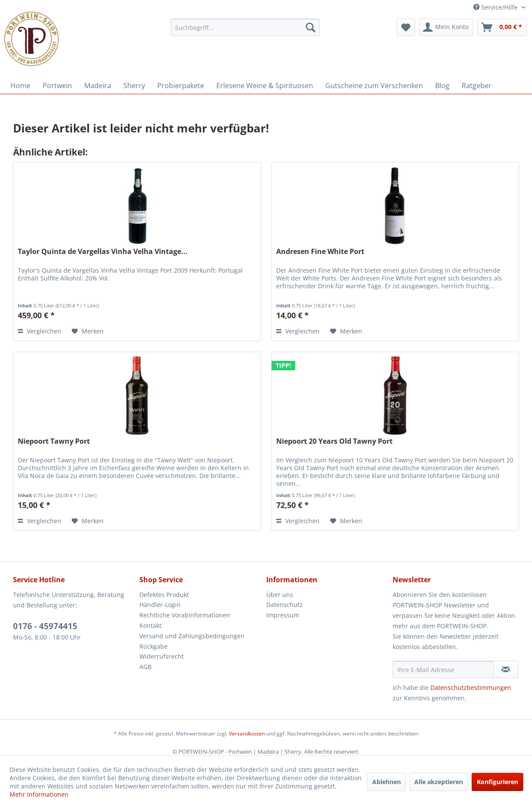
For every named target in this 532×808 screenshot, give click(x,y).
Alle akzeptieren (439, 782)
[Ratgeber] (477, 86)
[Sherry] (134, 86)
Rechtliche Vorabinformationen (185, 615)
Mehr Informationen (39, 794)
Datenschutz (284, 605)
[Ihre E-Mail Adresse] (443, 669)
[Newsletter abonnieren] (506, 669)
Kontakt (150, 625)
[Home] (20, 86)
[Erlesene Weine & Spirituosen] (265, 86)
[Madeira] (98, 86)
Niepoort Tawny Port (54, 441)
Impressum (283, 615)
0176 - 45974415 (45, 626)
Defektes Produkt (164, 595)
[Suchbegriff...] (245, 27)
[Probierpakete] (181, 86)
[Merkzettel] (406, 27)
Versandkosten (247, 734)
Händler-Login (160, 605)
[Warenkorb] (502, 27)
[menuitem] (245, 27)
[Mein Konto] (446, 27)
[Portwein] (57, 86)
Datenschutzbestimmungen (471, 688)
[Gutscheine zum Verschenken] (374, 86)
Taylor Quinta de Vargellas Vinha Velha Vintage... (103, 252)
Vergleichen (40, 331)
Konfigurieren (497, 782)
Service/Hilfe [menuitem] (496, 7)
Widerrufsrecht (162, 656)
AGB (145, 667)
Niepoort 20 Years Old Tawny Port (334, 441)
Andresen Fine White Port (320, 252)
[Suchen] (311, 27)
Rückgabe (154, 646)
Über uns (280, 595)
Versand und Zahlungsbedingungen (192, 636)
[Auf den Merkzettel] (88, 331)
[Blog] (442, 86)
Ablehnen (387, 782)
